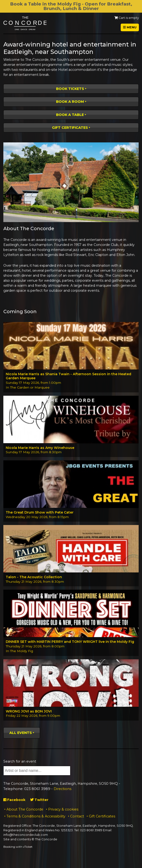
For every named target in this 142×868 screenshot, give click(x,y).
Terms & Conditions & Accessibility (36, 816)
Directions (62, 789)
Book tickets (70, 89)
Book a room (70, 102)
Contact (77, 816)
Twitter (39, 800)
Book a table (70, 115)
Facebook (14, 800)
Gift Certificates (70, 128)
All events (21, 733)
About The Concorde (25, 809)
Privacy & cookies (63, 809)
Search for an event (20, 761)
